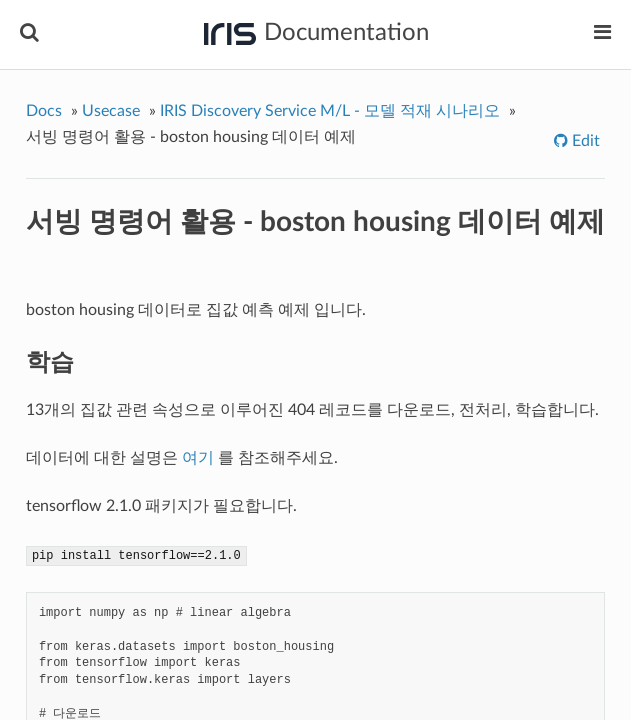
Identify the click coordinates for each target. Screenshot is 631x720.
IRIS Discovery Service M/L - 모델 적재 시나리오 (330, 111)
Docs (44, 111)
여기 (198, 458)
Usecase (111, 111)
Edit (584, 141)
